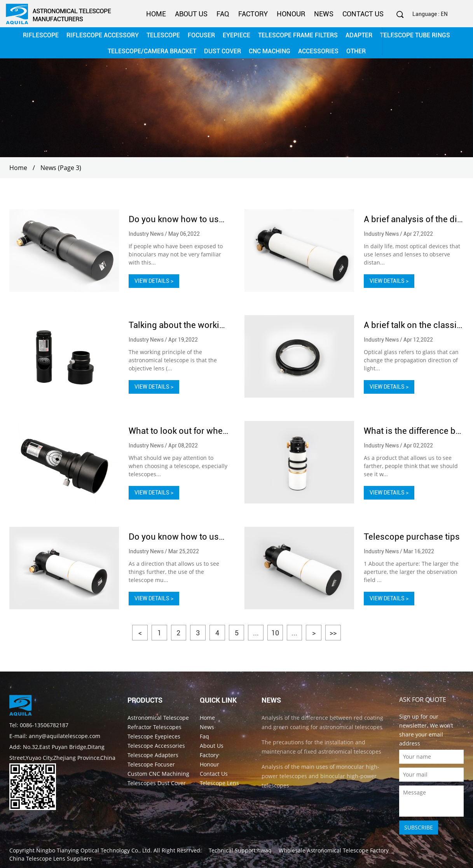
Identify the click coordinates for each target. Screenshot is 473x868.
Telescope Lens (219, 783)
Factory (253, 14)
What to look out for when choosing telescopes (220, 431)
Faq (223, 14)
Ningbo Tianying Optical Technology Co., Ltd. (94, 850)
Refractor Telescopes (154, 727)
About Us (191, 14)
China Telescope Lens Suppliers (51, 858)
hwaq (264, 850)
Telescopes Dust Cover (157, 783)
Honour (291, 14)
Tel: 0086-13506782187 (39, 725)
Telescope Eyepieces (154, 736)
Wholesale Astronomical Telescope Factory (334, 850)
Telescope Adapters (153, 755)
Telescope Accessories (156, 745)
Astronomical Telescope (158, 717)
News (324, 14)
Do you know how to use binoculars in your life (219, 219)
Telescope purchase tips (412, 537)
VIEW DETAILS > (154, 281)
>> (334, 632)
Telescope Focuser (151, 764)
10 (276, 632)
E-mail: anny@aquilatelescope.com (55, 736)
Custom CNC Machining (158, 773)
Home (156, 14)
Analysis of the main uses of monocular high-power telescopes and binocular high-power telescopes (320, 776)
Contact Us (363, 14)
